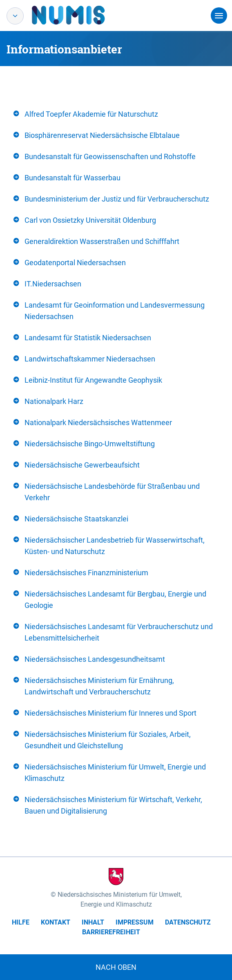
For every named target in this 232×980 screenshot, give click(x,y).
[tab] (116, 114)
